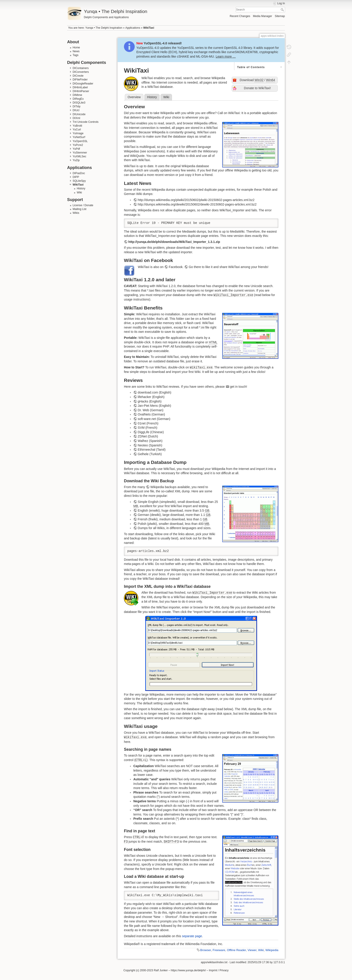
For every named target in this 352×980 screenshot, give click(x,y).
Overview (134, 97)
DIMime (77, 95)
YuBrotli (77, 126)
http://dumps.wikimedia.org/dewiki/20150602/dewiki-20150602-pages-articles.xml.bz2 (197, 204)
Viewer (252, 950)
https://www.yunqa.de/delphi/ (188, 970)
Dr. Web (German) (151, 410)
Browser (206, 950)
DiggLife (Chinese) (151, 432)
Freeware (219, 950)
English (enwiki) (149, 511)
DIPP (76, 177)
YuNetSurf (79, 137)
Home (76, 48)
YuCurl (77, 130)
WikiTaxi (149, 28)
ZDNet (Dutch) (148, 436)
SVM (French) (148, 428)
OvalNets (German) (151, 414)
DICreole (78, 76)
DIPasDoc (79, 173)
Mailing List (80, 209)
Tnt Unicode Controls (86, 122)
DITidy (77, 106)
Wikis (76, 213)
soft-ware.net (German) (154, 419)
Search (283, 10)
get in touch (238, 387)
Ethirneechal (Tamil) (152, 450)
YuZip (76, 160)
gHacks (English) (150, 401)
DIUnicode (79, 114)
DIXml (76, 118)
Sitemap (280, 16)
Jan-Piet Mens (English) (155, 406)
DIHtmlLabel (80, 87)
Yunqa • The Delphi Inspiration (104, 28)
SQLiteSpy (79, 181)
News (76, 51)
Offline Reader (236, 950)
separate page (192, 936)
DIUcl (76, 110)
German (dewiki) (149, 515)
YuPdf (76, 149)
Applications (133, 28)
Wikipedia (272, 950)
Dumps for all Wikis (151, 528)
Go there (195, 267)
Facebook (176, 267)
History (81, 188)
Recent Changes (240, 16)
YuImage (78, 133)
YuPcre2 (78, 145)
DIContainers (81, 68)
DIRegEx (78, 99)
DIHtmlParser (81, 91)
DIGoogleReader (83, 84)
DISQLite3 (79, 103)
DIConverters (81, 72)
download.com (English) (155, 392)
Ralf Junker (161, 970)
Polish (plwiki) (147, 524)
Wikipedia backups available (170, 487)
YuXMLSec (80, 156)
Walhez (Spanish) (150, 441)
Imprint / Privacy (219, 970)
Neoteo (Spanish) (150, 445)
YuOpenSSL (80, 141)
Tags (76, 55)
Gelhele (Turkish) (150, 454)
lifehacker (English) (151, 397)
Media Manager (263, 16)
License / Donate (83, 205)
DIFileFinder (80, 80)
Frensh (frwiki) (148, 519)
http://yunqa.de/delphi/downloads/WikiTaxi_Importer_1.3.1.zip (174, 242)
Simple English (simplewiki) (157, 502)
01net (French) (148, 423)
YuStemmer (80, 153)
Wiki (79, 193)
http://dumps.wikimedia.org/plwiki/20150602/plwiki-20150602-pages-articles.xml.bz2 (196, 200)
